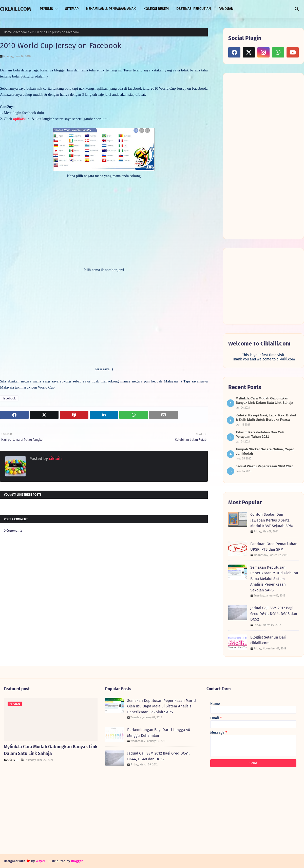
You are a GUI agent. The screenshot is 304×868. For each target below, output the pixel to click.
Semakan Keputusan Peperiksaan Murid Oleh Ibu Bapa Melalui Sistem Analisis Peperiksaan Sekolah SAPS (274, 579)
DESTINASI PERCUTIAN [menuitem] (194, 9)
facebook (21, 32)
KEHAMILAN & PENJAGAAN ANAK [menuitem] (111, 9)
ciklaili (55, 459)
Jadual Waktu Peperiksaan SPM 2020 (264, 466)
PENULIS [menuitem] (46, 9)
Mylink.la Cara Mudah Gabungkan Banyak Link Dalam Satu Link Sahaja (51, 750)
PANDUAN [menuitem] (226, 9)
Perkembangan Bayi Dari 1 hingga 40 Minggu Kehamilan (159, 733)
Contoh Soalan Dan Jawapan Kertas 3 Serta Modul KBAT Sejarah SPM (272, 520)
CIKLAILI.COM (15, 9)
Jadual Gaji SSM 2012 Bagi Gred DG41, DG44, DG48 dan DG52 (274, 614)
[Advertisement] (255, 156)
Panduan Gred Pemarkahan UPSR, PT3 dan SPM (274, 547)
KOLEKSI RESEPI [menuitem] (156, 9)
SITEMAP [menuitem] (72, 9)
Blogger (77, 861)
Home (8, 32)
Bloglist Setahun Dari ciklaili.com (268, 640)
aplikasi (19, 119)
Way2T (41, 861)
